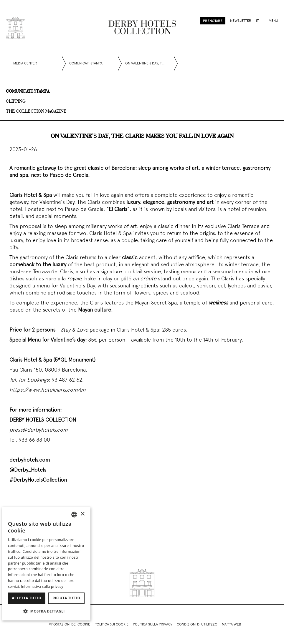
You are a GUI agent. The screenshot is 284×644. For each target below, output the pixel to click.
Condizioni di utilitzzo (197, 625)
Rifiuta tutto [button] (66, 598)
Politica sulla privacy (153, 625)
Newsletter (241, 21)
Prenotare (213, 21)
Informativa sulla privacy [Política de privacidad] (42, 586)
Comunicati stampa (28, 91)
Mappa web (231, 625)
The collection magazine (36, 112)
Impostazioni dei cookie (69, 625)
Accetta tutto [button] (27, 598)
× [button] (82, 514)
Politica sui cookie (112, 625)
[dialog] (46, 564)
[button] (46, 611)
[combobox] (74, 515)
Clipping (16, 101)
